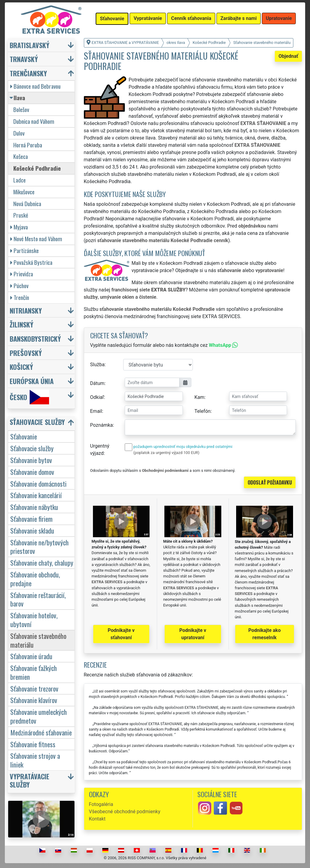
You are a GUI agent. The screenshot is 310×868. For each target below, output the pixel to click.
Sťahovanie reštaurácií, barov (38, 599)
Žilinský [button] (21, 324)
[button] (42, 423)
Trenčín (20, 297)
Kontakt (97, 819)
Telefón (202, 411)
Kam (199, 397)
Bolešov (21, 109)
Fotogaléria (101, 804)
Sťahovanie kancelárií (36, 495)
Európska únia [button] (32, 381)
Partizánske (25, 250)
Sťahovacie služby (32, 448)
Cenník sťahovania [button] (191, 18)
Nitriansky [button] (26, 310)
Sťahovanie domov (32, 472)
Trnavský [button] (24, 59)
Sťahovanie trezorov (34, 688)
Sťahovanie (24, 436)
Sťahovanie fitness (33, 744)
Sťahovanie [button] (112, 19)
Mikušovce (24, 192)
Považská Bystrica (31, 262)
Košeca (21, 156)
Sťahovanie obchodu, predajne (35, 579)
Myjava (19, 227)
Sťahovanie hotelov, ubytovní (34, 620)
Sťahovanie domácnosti (38, 483)
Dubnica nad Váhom (34, 121)
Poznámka (102, 425)
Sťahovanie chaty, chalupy (42, 562)
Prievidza (22, 274)
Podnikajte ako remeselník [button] (264, 634)
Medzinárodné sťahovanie (41, 732)
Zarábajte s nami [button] (239, 18)
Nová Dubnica (27, 204)
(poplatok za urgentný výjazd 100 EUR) (167, 453)
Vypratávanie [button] (148, 18)
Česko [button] (29, 397)
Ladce (20, 180)
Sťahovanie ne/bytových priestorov (40, 547)
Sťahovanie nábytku (34, 507)
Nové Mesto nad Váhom (36, 239)
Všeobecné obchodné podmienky (125, 812)
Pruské (21, 215)
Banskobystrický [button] (35, 339)
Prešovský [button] (26, 353)
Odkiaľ (97, 397)
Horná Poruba (28, 145)
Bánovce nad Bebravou (35, 86)
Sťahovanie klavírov (34, 700)
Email (96, 411)
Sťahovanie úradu (31, 656)
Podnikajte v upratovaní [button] (193, 634)
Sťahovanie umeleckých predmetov (39, 716)
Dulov (19, 133)
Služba (97, 365)
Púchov (19, 286)
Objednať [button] (288, 56)
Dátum (97, 383)
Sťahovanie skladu (32, 530)
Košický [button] (21, 367)
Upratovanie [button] (279, 18)
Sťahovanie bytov (31, 460)
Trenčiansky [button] (28, 73)
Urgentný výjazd (100, 450)
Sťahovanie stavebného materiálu (38, 640)
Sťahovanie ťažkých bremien (34, 672)
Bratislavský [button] (30, 45)
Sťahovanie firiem (31, 519)
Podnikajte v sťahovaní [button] (121, 634)
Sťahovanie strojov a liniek (35, 760)
